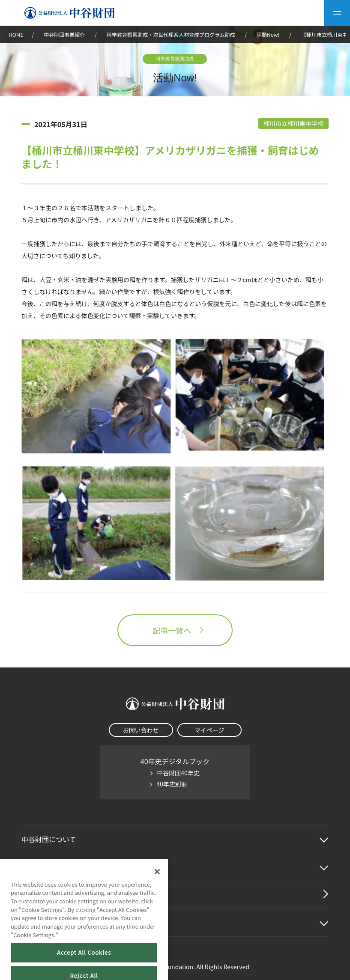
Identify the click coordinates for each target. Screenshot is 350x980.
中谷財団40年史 (178, 773)
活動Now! (268, 34)
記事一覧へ (175, 630)
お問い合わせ (141, 730)
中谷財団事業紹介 (65, 34)
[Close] (157, 883)
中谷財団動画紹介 (49, 895)
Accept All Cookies (84, 964)
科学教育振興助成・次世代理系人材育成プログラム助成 (171, 34)
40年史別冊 (172, 784)
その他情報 (39, 923)
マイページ (209, 730)
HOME (16, 34)
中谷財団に (49, 839)
